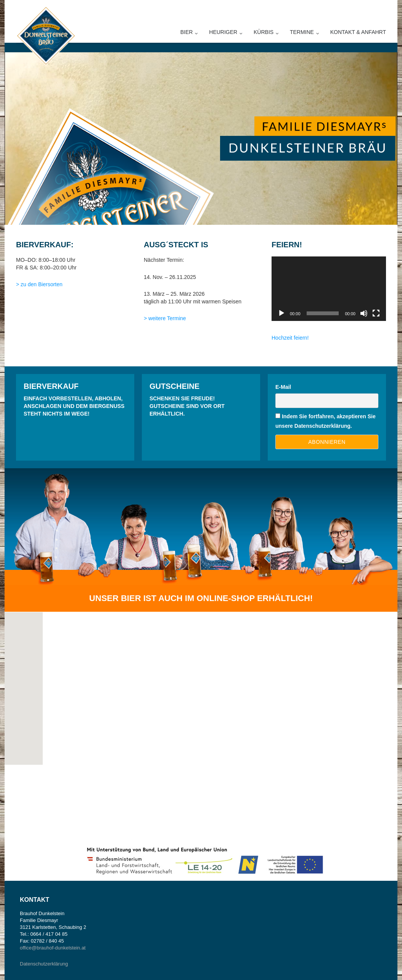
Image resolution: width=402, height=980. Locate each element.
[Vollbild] (376, 313)
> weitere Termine (165, 318)
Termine (302, 32)
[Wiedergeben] (281, 313)
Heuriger (223, 32)
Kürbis (264, 32)
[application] (329, 289)
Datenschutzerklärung (44, 964)
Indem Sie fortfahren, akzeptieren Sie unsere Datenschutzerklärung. (326, 421)
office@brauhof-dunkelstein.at (53, 948)
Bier (187, 32)
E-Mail (283, 387)
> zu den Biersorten (39, 284)
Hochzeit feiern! (291, 338)
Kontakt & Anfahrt (358, 32)
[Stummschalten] (364, 313)
